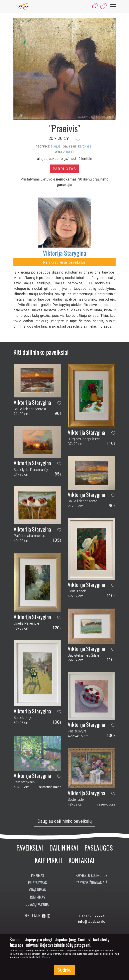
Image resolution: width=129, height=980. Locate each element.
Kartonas (85, 146)
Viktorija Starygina (64, 253)
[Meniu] (113, 6)
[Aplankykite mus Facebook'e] (44, 916)
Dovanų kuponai (38, 904)
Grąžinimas (38, 890)
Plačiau (46, 957)
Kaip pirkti (48, 860)
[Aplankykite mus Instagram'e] (49, 916)
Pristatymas (37, 883)
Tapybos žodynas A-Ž (92, 883)
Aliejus (56, 146)
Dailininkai (64, 848)
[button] (78, 138)
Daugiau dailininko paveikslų (65, 821)
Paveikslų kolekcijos (92, 875)
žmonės (69, 152)
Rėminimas (38, 897)
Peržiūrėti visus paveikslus (64, 262)
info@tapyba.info (92, 921)
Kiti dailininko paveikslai (41, 352)
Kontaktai (82, 860)
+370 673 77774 (92, 916)
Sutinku (64, 970)
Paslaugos (99, 848)
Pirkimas (38, 875)
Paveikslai (30, 848)
